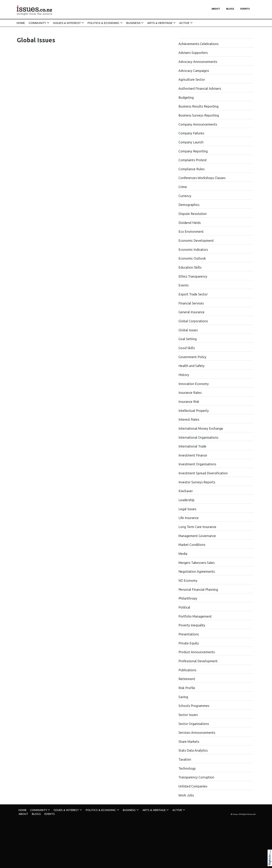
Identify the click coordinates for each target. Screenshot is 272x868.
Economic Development (196, 241)
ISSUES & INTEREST (67, 23)
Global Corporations (193, 321)
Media (183, 554)
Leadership (186, 500)
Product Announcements (197, 652)
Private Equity (189, 643)
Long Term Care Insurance (197, 527)
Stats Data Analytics (193, 750)
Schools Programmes (194, 706)
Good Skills (187, 348)
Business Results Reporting (198, 106)
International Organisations (198, 437)
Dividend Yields (190, 223)
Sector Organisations (194, 724)
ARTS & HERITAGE (160, 23)
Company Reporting (193, 151)
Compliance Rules (192, 169)
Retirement (187, 679)
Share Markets (189, 742)
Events (245, 9)
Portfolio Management (195, 616)
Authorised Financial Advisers (200, 89)
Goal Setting (188, 339)
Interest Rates (189, 419)
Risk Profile (187, 688)
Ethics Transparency (193, 276)
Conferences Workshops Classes (202, 178)
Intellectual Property (194, 411)
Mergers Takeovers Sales (197, 563)
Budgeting (186, 98)
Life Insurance (189, 518)
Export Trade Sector (193, 294)
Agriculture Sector (192, 80)
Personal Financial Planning (198, 590)
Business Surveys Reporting (199, 115)
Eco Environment (191, 232)
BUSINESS (133, 23)
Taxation (185, 759)
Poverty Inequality (192, 625)
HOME (21, 23)
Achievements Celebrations (198, 44)
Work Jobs (186, 795)
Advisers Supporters (193, 53)
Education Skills (190, 267)
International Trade (192, 446)
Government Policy (192, 357)
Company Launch (191, 142)
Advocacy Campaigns (194, 71)
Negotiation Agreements (197, 572)
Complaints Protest (193, 160)
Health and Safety (192, 366)
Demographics (189, 205)
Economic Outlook (192, 258)
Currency (185, 196)
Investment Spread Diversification (203, 473)
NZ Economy (188, 581)
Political (184, 607)
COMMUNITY (37, 23)
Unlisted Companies (193, 786)
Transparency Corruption (196, 777)
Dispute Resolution (193, 214)
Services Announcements (197, 733)
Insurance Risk (189, 402)
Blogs (230, 9)
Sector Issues (188, 715)
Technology (187, 768)
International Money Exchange (201, 428)
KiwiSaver (186, 491)
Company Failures (191, 133)
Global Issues (188, 330)
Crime (183, 187)
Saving (183, 697)
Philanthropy (188, 598)
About (216, 9)
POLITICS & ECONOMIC (103, 23)
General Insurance (192, 312)
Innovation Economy (194, 384)
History (184, 375)
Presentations (189, 634)
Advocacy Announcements (198, 62)
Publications (187, 670)
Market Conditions (192, 545)
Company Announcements (198, 124)
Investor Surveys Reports (197, 482)
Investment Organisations (197, 464)
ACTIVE (184, 23)
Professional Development (198, 661)
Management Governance (197, 536)
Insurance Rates (190, 393)
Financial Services (191, 303)
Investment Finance (193, 455)
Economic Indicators (193, 250)
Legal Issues (187, 509)
